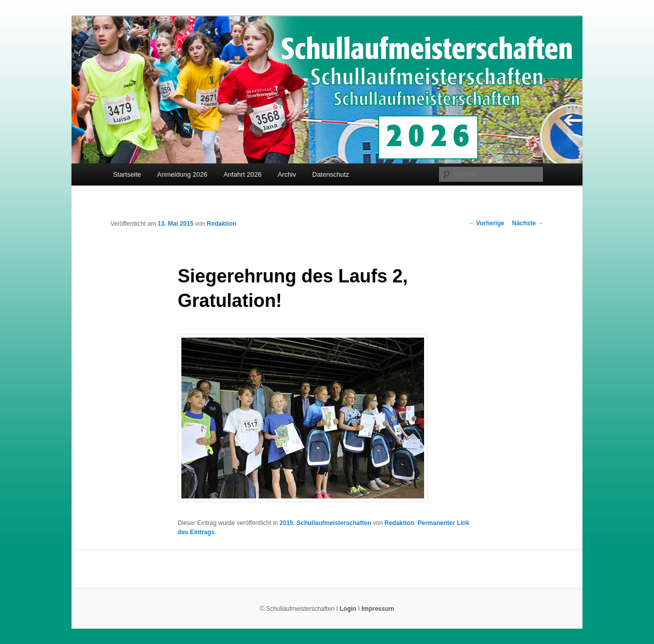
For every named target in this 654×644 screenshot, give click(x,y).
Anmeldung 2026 (182, 174)
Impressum (378, 609)
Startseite (127, 174)
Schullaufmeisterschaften (334, 523)
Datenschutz (331, 174)
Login (348, 609)
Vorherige (486, 223)
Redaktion (222, 224)
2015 (286, 523)
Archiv (287, 174)
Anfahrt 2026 (242, 174)
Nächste (528, 223)
